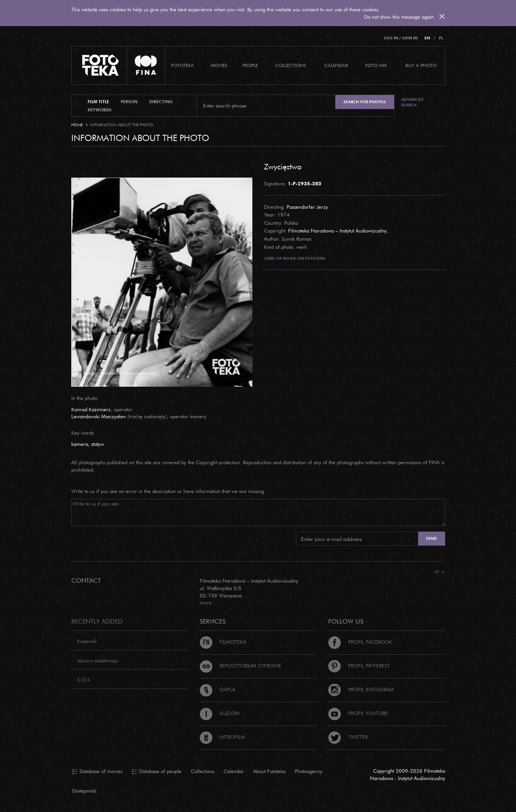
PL (441, 38)
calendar (336, 65)
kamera (80, 444)
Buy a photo (421, 65)
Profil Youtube (358, 713)
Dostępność (84, 791)
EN (427, 38)
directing (161, 102)
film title (98, 102)
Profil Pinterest (359, 666)
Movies (219, 65)
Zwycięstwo (283, 166)
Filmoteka (223, 642)
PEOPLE (250, 65)
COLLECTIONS (291, 65)
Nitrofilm (222, 737)
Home (77, 125)
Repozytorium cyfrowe (240, 666)
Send (431, 538)
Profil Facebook (360, 642)
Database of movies (97, 771)
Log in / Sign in (401, 38)
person (129, 102)
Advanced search (412, 102)
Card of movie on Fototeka (295, 258)
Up (439, 572)
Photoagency (309, 771)
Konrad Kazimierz (91, 409)
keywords (100, 110)
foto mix (376, 65)
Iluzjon (220, 713)
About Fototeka (269, 771)
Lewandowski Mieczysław (99, 416)
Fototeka (182, 65)
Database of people (157, 771)
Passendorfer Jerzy (307, 207)
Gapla (217, 689)
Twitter (348, 737)
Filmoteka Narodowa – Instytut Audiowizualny (337, 231)
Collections (203, 771)
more (206, 602)
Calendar (234, 771)
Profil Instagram (361, 689)
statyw (98, 444)
